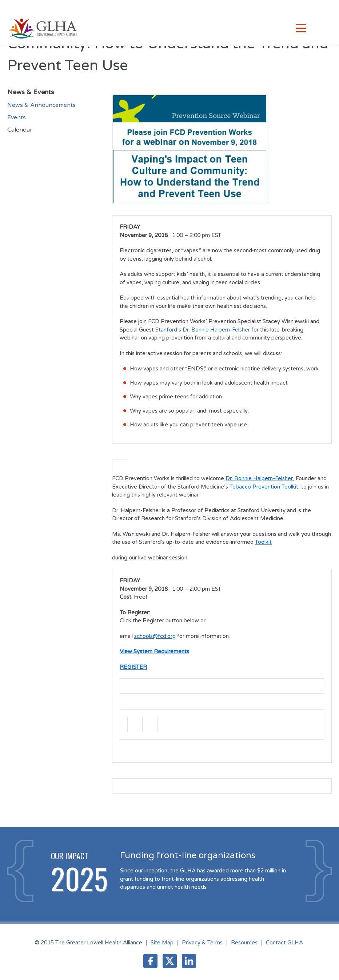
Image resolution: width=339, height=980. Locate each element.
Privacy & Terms (202, 943)
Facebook (150, 961)
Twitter (170, 961)
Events (17, 117)
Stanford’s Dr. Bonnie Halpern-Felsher (202, 330)
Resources (244, 943)
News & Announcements (41, 105)
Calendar (20, 130)
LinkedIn (189, 961)
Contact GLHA (284, 943)
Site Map (162, 943)
